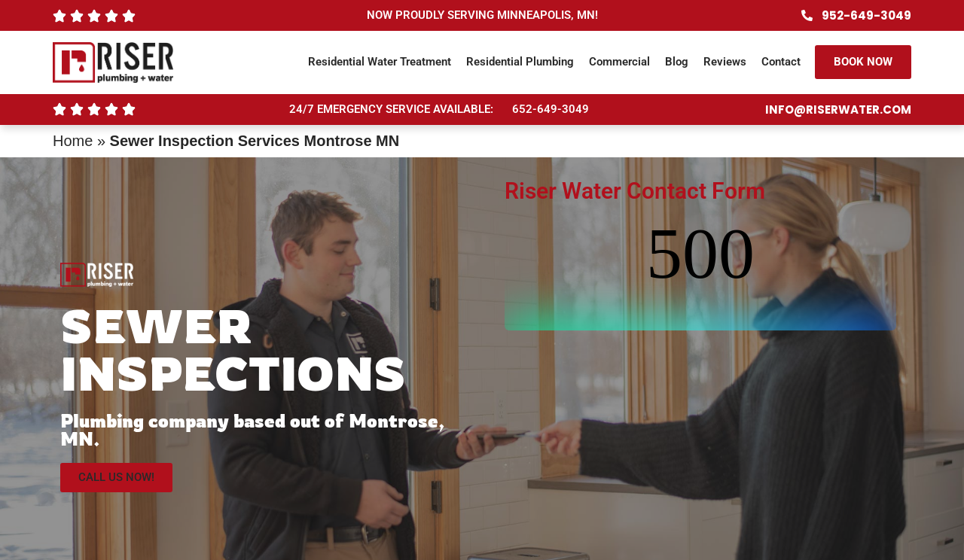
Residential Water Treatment (380, 62)
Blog (677, 62)
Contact (781, 62)
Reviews (725, 62)
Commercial (619, 62)
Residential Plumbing (520, 62)
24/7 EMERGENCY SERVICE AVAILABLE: (391, 109)
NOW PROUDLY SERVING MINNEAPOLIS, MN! (482, 15)
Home (73, 141)
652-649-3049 (551, 109)
